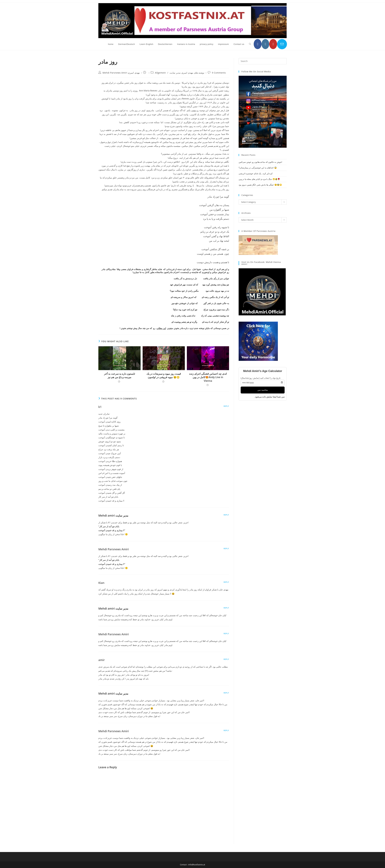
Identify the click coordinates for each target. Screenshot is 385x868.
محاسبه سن (263, 390)
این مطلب (161, 328)
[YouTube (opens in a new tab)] (273, 44)
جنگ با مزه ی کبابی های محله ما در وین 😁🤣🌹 (259, 179)
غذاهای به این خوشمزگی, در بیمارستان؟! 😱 (258, 168)
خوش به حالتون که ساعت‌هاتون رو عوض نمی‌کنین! (260, 162)
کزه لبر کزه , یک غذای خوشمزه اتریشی (256, 173)
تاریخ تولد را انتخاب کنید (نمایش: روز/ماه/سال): (261, 378)
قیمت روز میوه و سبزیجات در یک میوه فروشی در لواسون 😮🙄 (164, 375)
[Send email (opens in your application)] (282, 44)
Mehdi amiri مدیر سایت (113, 515)
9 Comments (219, 73)
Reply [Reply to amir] (226, 659)
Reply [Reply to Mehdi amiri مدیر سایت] (226, 515)
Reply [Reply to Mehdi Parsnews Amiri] (226, 549)
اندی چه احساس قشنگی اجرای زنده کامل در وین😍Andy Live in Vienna (208, 377)
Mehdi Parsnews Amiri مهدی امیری (121, 73)
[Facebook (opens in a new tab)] (258, 44)
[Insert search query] (263, 61)
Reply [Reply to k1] (226, 406)
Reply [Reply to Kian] (226, 582)
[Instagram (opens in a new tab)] (265, 44)
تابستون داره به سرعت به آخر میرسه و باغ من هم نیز (119, 375)
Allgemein (160, 73)
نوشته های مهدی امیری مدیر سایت (187, 73)
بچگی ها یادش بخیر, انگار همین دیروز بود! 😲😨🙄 (260, 185)
